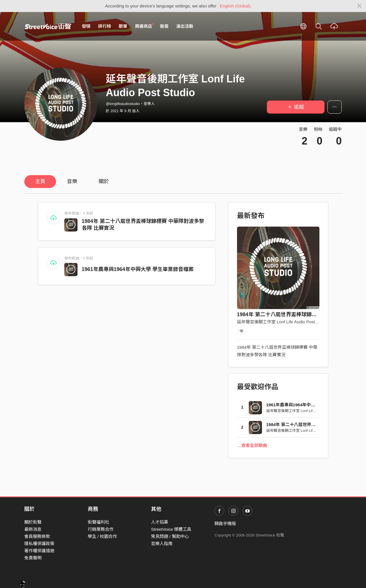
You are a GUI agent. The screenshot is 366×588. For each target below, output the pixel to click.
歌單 (123, 26)
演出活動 (185, 26)
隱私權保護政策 (39, 544)
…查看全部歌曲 (252, 447)
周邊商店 (144, 26)
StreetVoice (48, 26)
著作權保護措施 (39, 551)
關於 (104, 181)
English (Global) (235, 6)
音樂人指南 (162, 544)
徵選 (164, 26)
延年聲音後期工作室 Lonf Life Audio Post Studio (283, 322)
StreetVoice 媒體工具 (171, 529)
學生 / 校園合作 (103, 536)
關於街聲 (33, 522)
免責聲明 (33, 558)
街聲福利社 (99, 522)
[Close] (360, 6)
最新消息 (33, 529)
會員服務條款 (37, 536)
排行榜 (105, 26)
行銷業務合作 (101, 529)
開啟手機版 (225, 523)
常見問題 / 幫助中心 (170, 536)
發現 (86, 26)
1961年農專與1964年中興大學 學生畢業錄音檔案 (138, 269)
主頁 (40, 181)
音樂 (72, 181)
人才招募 (160, 522)
